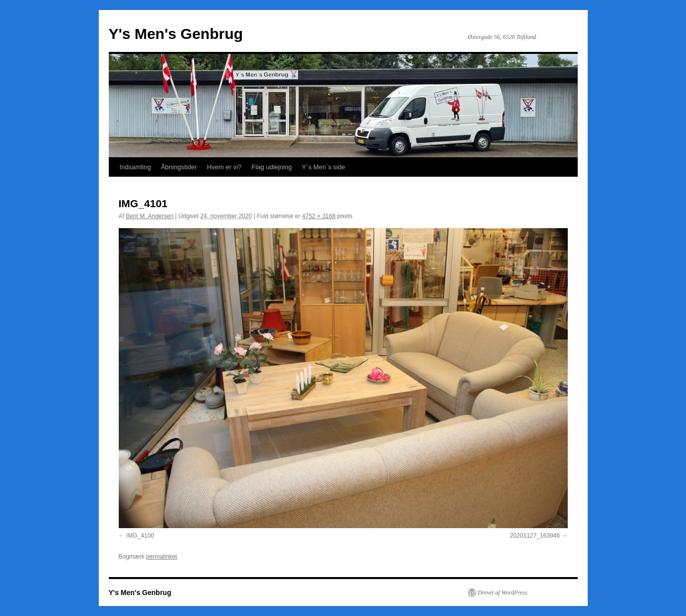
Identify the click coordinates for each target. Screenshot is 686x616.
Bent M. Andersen (149, 216)
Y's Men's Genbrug (176, 34)
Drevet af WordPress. (503, 593)
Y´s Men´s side (324, 167)
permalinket (162, 557)
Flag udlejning (272, 167)
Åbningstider (179, 167)
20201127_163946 (535, 536)
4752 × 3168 (319, 216)
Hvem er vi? (224, 167)
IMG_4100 (140, 536)
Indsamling (135, 167)
